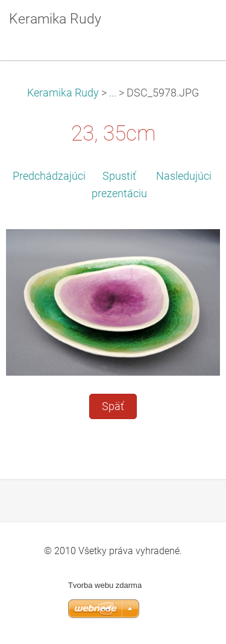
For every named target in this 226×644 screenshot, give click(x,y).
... (113, 93)
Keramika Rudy (63, 93)
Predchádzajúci (49, 176)
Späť (113, 406)
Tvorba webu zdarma (105, 585)
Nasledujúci (184, 176)
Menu (193, 27)
